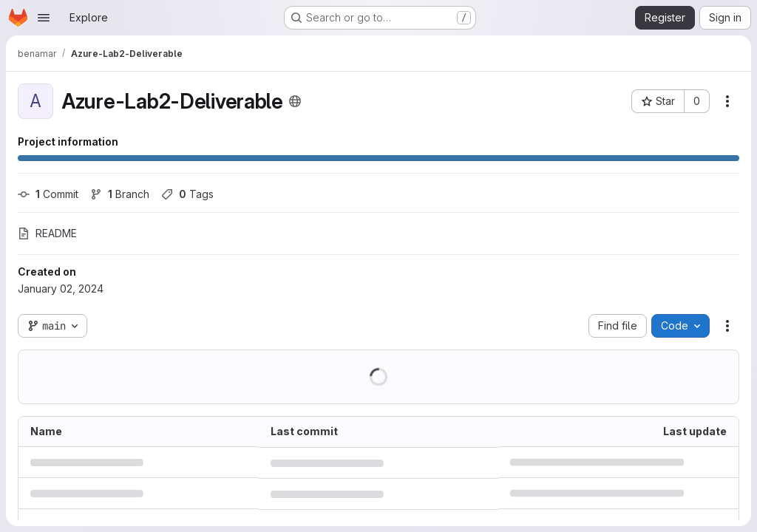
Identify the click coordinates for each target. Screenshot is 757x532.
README (47, 233)
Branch (120, 194)
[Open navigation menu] (44, 18)
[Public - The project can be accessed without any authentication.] (295, 101)
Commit (48, 194)
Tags (187, 194)
